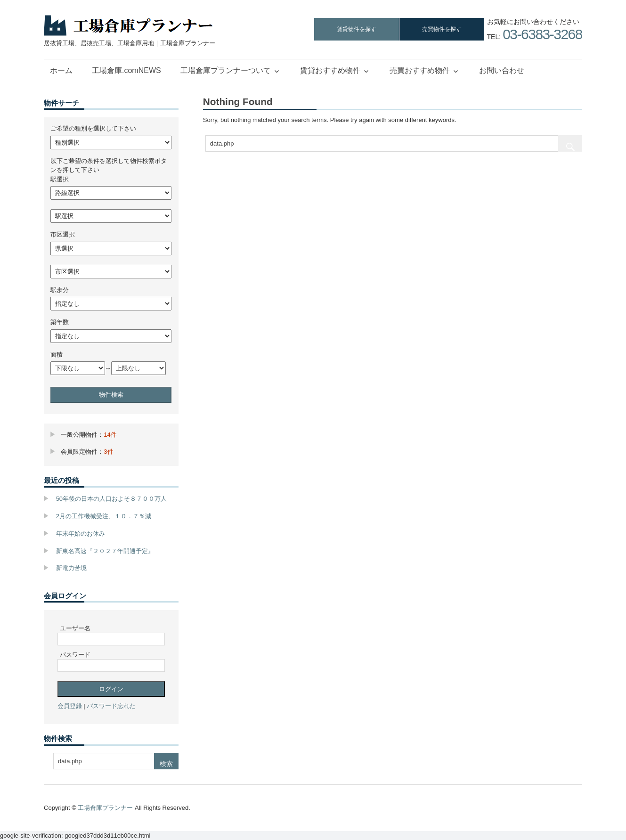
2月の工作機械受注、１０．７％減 (104, 516)
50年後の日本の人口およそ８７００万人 (111, 499)
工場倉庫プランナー (105, 808)
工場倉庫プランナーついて (226, 70)
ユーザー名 (75, 628)
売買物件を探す (442, 29)
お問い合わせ (502, 70)
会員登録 (70, 706)
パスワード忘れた (111, 706)
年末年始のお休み (81, 534)
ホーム (61, 70)
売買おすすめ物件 (420, 70)
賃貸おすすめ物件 (330, 70)
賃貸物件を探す (357, 29)
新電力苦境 (71, 568)
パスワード (75, 655)
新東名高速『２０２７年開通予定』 (105, 551)
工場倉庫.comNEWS (126, 70)
